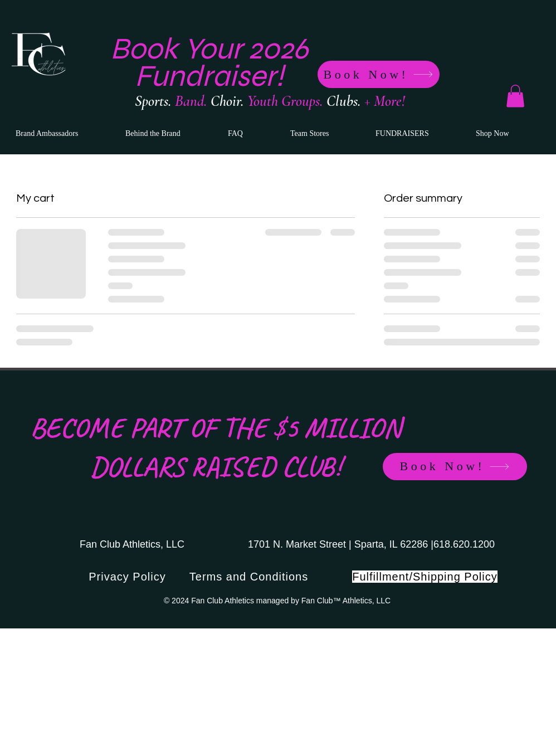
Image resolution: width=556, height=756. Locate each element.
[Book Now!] (379, 74)
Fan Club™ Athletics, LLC (346, 601)
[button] (515, 96)
